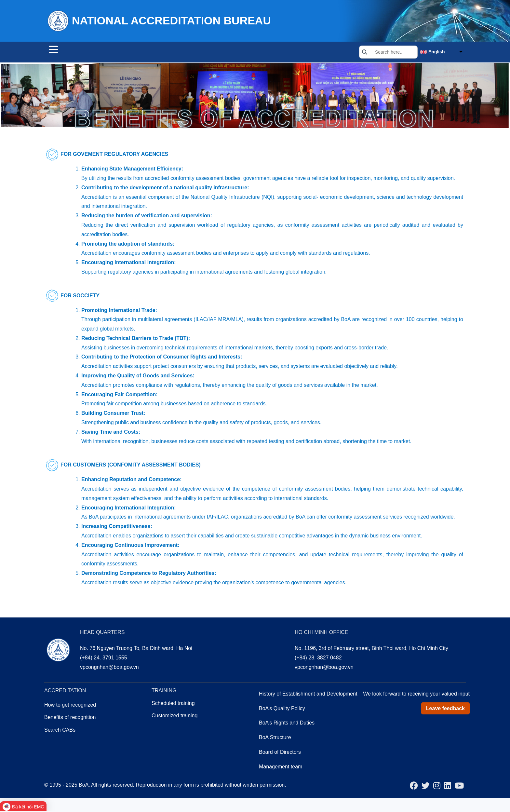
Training (162, 53)
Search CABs (70, 53)
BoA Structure (275, 738)
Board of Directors (280, 753)
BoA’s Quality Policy (282, 709)
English (437, 52)
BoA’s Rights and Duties (287, 724)
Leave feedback (445, 709)
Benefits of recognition (70, 718)
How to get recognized (70, 706)
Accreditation (120, 53)
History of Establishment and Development (308, 695)
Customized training (174, 717)
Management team (281, 768)
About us (198, 53)
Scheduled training (173, 704)
